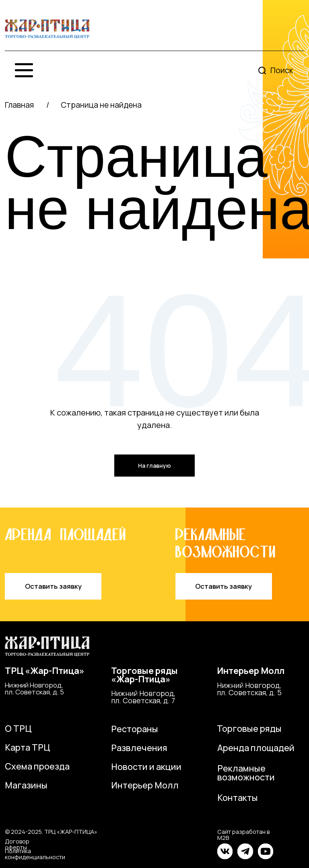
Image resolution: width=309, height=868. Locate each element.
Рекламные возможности (246, 773)
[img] (47, 29)
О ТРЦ (18, 728)
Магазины (26, 785)
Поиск (282, 70)
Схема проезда (37, 766)
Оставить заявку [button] (53, 586)
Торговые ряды (249, 728)
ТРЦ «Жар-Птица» (45, 670)
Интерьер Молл (251, 670)
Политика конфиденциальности (35, 854)
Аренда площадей (256, 748)
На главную (154, 466)
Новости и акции (146, 767)
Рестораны (135, 729)
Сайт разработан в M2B (243, 834)
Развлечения (139, 748)
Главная (19, 105)
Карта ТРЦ (28, 747)
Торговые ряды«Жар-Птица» (144, 675)
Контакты (238, 797)
